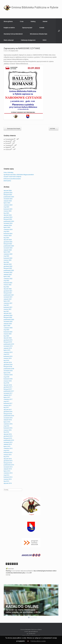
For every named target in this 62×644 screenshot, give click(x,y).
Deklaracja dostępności (28, 40)
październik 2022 (9, 270)
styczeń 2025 (8, 215)
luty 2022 (6, 287)
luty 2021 (6, 311)
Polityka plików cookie (38, 641)
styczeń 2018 (8, 385)
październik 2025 (9, 197)
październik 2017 (9, 391)
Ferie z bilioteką (8, 172)
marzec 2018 (8, 381)
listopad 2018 (8, 367)
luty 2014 (6, 481)
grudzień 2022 (8, 266)
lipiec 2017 (7, 397)
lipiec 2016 (7, 422)
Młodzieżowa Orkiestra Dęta (39, 34)
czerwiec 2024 (8, 229)
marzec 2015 (8, 455)
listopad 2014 (8, 463)
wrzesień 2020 (8, 322)
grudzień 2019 (8, 340)
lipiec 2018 (7, 373)
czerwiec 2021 (8, 303)
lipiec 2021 (7, 301)
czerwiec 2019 (8, 352)
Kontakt (42, 28)
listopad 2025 (8, 195)
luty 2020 (6, 336)
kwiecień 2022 (8, 283)
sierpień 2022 (8, 275)
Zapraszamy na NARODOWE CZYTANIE (22, 48)
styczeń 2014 (8, 483)
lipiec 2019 (7, 350)
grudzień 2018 (8, 365)
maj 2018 (6, 377)
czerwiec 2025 (8, 205)
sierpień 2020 (8, 324)
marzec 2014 (8, 479)
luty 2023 (6, 262)
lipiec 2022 (7, 277)
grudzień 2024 (8, 217)
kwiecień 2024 (8, 234)
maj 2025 (6, 207)
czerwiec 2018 (8, 375)
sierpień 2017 (8, 395)
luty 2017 (6, 407)
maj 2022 (6, 281)
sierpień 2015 (8, 444)
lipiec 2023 (7, 252)
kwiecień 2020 (8, 332)
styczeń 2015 (8, 459)
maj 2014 (6, 475)
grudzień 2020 (8, 315)
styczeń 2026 (8, 191)
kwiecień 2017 (8, 403)
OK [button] (28, 641)
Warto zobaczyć (9, 40)
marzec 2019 (8, 358)
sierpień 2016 (8, 420)
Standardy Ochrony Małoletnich (13, 34)
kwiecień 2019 (8, 356)
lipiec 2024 (7, 227)
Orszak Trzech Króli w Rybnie (12, 177)
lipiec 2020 (7, 326)
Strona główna (8, 21)
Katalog (33, 21)
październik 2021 (9, 295)
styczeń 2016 (8, 434)
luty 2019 (6, 360)
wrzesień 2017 (8, 393)
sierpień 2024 (8, 225)
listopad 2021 (8, 293)
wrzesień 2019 (8, 346)
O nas (22, 21)
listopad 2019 (8, 342)
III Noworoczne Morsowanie (12, 179)
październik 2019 (9, 344)
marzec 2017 (8, 405)
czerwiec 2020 (8, 328)
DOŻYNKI (54, 129)
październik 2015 (9, 440)
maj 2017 (6, 401)
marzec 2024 (8, 236)
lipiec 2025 (7, 203)
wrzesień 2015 (8, 442)
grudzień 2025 (8, 193)
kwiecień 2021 (8, 307)
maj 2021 (6, 305)
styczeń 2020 (8, 338)
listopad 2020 (8, 317)
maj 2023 (6, 256)
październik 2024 (9, 221)
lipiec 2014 (7, 471)
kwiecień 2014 (8, 477)
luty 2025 (6, 213)
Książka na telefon (9, 28)
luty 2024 (6, 238)
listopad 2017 (8, 389)
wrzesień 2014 (8, 467)
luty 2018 (6, 383)
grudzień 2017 (8, 387)
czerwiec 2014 (8, 473)
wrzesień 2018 (8, 371)
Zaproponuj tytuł (27, 28)
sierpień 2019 (8, 348)
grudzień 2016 (8, 412)
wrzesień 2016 (8, 418)
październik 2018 (9, 369)
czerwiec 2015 (8, 448)
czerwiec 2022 (8, 279)
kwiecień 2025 (8, 209)
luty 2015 (6, 457)
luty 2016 (6, 432)
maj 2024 (6, 231)
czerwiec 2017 (8, 399)
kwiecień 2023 (8, 258)
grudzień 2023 (8, 242)
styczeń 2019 (8, 362)
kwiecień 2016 (8, 428)
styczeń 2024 (8, 240)
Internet (45, 21)
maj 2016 (6, 426)
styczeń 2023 (8, 264)
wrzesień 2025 (8, 199)
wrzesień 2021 (8, 297)
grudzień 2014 (8, 461)
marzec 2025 (8, 211)
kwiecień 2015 (8, 453)
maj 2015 (6, 451)
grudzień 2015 (8, 436)
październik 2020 (9, 320)
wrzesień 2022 (8, 272)
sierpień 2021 (8, 299)
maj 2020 (6, 330)
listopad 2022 (8, 268)
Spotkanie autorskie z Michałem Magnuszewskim (19, 175)
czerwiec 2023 (8, 254)
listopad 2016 (8, 414)
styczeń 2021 (8, 313)
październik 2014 (9, 465)
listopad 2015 (8, 438)
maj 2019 (6, 354)
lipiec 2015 (7, 446)
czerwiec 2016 (8, 424)
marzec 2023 (8, 260)
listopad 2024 (8, 219)
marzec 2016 (8, 430)
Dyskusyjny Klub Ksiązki (12, 129)
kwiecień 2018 (8, 379)
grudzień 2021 (8, 291)
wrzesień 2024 (8, 223)
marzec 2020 (8, 334)
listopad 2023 (8, 244)
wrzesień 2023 (8, 248)
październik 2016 (9, 416)
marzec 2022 (8, 285)
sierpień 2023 (8, 250)
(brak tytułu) (7, 181)
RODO (45, 40)
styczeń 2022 (8, 289)
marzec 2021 (8, 309)
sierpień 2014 (8, 469)
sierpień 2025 (8, 201)
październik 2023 (9, 246)
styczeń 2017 (8, 410)
